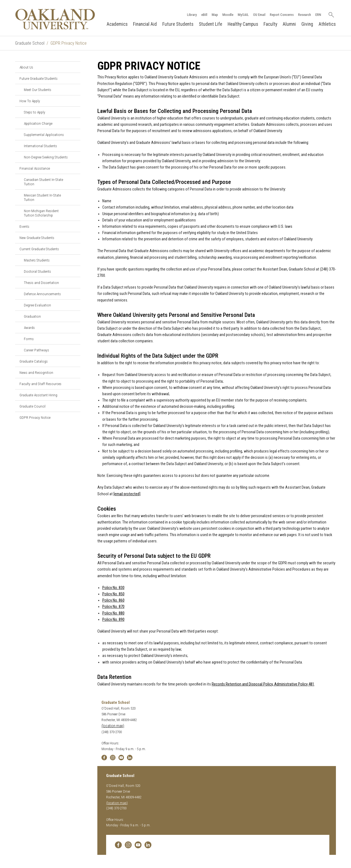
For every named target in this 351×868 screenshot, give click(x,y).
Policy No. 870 (113, 607)
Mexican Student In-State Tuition (42, 197)
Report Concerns (281, 15)
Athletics (327, 24)
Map (215, 15)
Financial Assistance (35, 168)
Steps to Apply (35, 112)
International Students (40, 146)
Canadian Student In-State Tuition (43, 182)
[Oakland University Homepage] (55, 19)
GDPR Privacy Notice (35, 417)
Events (24, 226)
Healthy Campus (243, 24)
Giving (307, 24)
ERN (318, 15)
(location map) (113, 726)
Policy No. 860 (113, 600)
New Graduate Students (37, 238)
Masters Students (37, 260)
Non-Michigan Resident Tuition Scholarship (41, 213)
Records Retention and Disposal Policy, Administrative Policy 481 (263, 684)
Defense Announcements (42, 294)
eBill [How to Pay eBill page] (204, 15)
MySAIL (243, 15)
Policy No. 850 (113, 594)
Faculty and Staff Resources (40, 384)
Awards (29, 328)
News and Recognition (36, 372)
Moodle (228, 15)
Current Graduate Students (39, 249)
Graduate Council (32, 406)
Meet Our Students (38, 90)
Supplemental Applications (44, 135)
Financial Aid (145, 24)
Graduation (32, 316)
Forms (29, 339)
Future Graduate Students (39, 78)
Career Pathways (36, 350)
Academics (117, 24)
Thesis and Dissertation (41, 283)
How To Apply (30, 101)
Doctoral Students (37, 271)
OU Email (259, 15)
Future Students (178, 24)
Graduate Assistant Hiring (38, 395)
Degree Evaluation (37, 305)
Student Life (210, 24)
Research (304, 15)
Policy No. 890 (113, 620)
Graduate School (30, 43)
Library (192, 15)
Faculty (270, 24)
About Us (26, 67)
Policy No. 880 (113, 613)
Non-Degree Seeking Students (46, 157)
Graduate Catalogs (34, 361)
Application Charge (38, 123)
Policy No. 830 (113, 588)
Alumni (289, 24)
